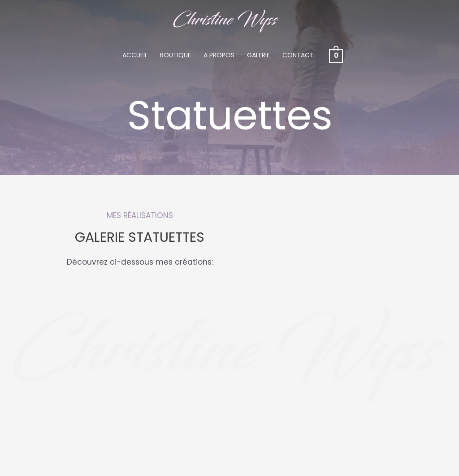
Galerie (258, 55)
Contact (298, 55)
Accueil (135, 55)
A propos (219, 55)
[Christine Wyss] (226, 20)
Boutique (175, 55)
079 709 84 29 (45, 426)
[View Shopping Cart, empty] (336, 55)
